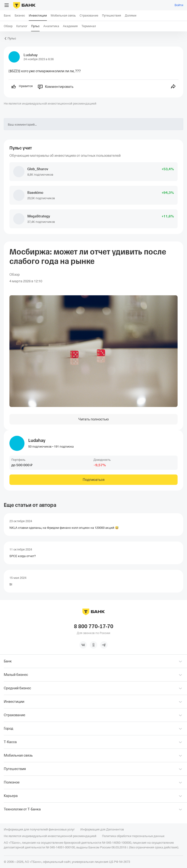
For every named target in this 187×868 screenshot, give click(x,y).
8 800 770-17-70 (94, 627)
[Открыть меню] (7, 5)
